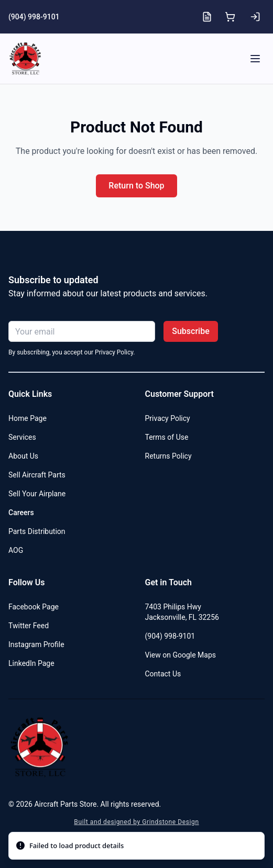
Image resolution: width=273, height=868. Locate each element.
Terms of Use (167, 437)
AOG (16, 550)
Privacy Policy (168, 418)
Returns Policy (168, 456)
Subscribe (190, 331)
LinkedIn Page (31, 663)
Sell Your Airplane (37, 494)
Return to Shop (136, 186)
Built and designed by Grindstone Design (136, 822)
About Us (23, 456)
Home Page (28, 418)
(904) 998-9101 (34, 17)
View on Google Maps (181, 655)
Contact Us (163, 674)
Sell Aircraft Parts (37, 475)
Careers (21, 513)
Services (22, 437)
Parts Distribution (37, 531)
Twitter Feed (29, 626)
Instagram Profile (36, 644)
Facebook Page (34, 607)
